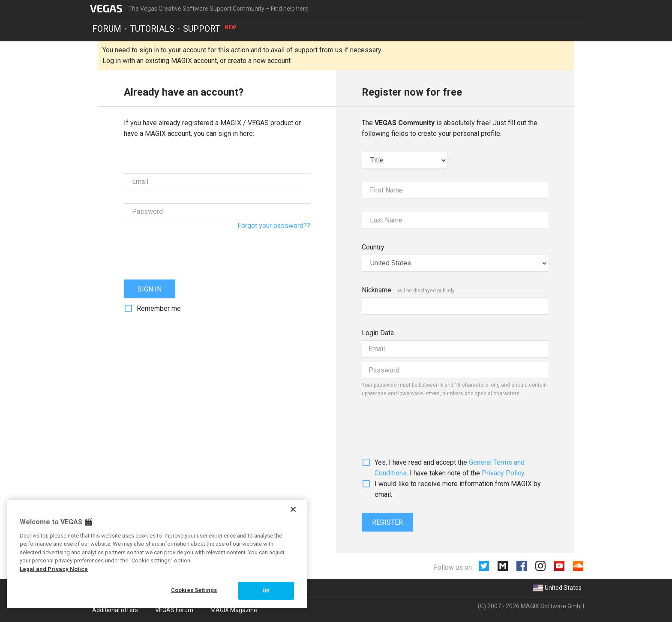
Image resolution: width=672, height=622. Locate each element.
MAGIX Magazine (234, 610)
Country (373, 247)
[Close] (293, 509)
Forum (107, 28)
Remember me (159, 308)
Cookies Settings (194, 590)
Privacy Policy (503, 473)
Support (210, 28)
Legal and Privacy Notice (54, 569)
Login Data (378, 333)
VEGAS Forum (174, 610)
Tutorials (152, 28)
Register (387, 522)
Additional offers (115, 610)
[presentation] (189, 250)
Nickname (376, 290)
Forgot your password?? (274, 226)
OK (266, 590)
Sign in (150, 289)
